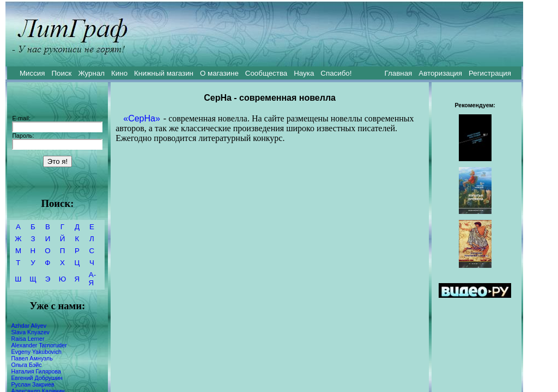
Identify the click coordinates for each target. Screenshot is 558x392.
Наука (304, 73)
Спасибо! (336, 73)
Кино (119, 73)
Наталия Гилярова (36, 371)
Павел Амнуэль (32, 358)
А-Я (92, 279)
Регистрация (490, 73)
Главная (399, 73)
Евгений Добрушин (37, 378)
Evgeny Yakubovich (36, 352)
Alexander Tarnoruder (39, 345)
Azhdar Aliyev (29, 326)
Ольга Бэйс (26, 365)
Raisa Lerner (28, 339)
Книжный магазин (164, 73)
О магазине (219, 73)
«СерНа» (142, 118)
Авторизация (440, 73)
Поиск (62, 73)
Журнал (91, 73)
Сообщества (266, 73)
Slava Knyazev (30, 332)
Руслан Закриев (32, 384)
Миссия (32, 73)
